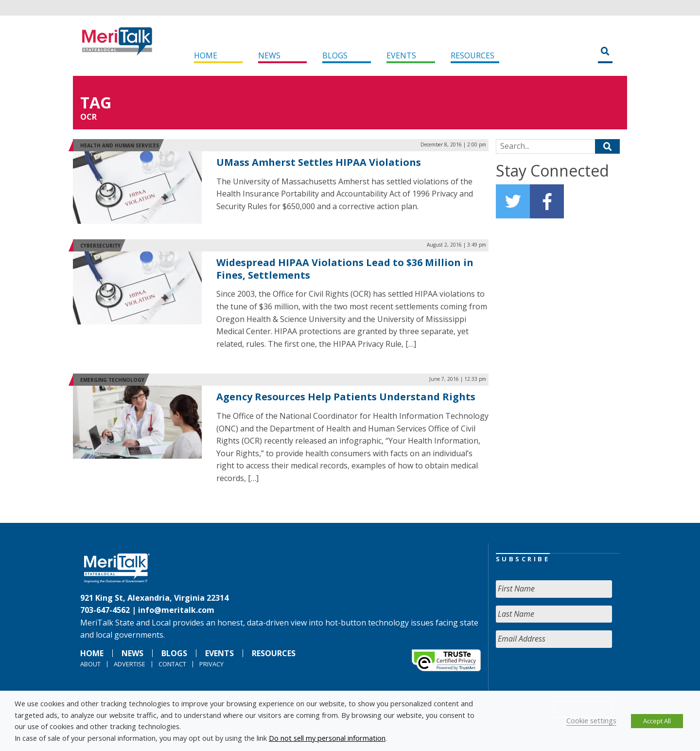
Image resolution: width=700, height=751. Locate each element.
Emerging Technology (112, 380)
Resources (472, 55)
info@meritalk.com (176, 610)
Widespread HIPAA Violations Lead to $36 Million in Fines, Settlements (345, 269)
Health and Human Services (120, 145)
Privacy (211, 664)
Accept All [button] (657, 721)
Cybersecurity (100, 246)
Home (206, 55)
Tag (96, 102)
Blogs (335, 55)
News (269, 55)
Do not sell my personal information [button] (327, 738)
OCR (88, 117)
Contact (172, 664)
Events (401, 55)
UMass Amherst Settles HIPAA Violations (319, 162)
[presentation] (570, 675)
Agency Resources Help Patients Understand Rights (346, 397)
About (90, 664)
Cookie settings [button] (591, 720)
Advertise (130, 664)
